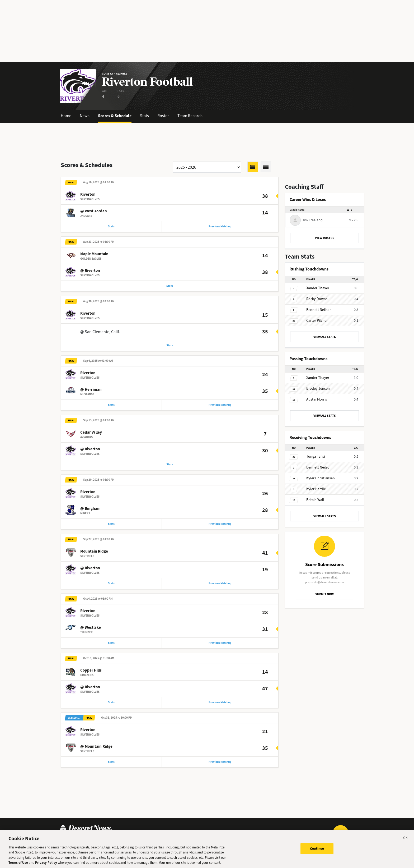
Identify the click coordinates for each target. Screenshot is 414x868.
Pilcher (317, 321)
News (85, 116)
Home (66, 116)
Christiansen (321, 478)
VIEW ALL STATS (325, 337)
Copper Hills (91, 675)
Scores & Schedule (115, 116)
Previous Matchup (220, 227)
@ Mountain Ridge (96, 752)
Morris (317, 399)
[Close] (406, 840)
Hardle (316, 489)
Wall (315, 500)
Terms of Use (18, 864)
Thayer (318, 288)
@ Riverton (90, 272)
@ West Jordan (94, 212)
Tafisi (316, 456)
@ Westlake (91, 632)
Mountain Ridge (94, 555)
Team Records (190, 116)
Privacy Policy (46, 864)
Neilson (319, 310)
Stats (144, 116)
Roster (163, 116)
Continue (317, 850)
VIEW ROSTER (325, 238)
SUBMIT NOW (324, 594)
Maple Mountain (94, 255)
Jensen (318, 389)
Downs (317, 299)
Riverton (88, 195)
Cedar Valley (91, 435)
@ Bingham (90, 512)
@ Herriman (91, 392)
